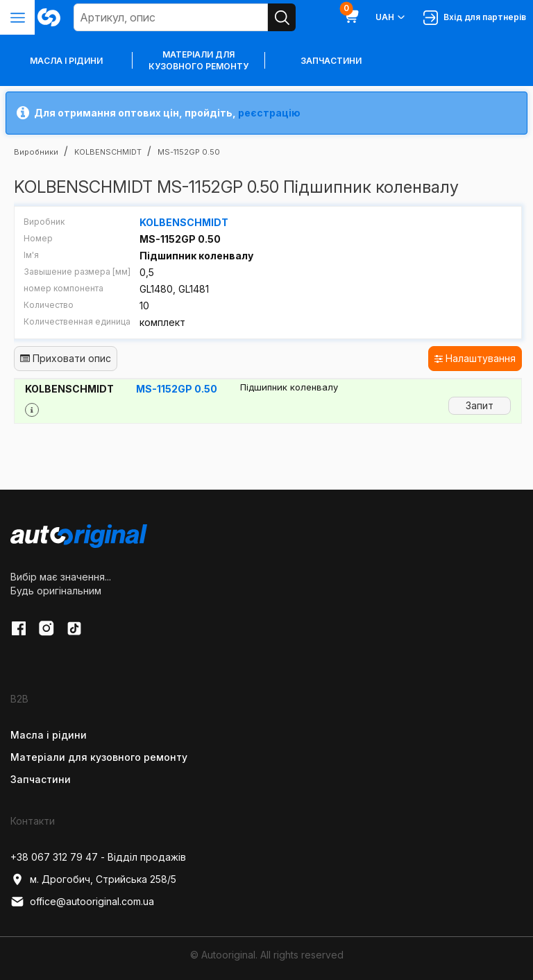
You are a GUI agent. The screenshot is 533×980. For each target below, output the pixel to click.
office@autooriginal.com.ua (82, 902)
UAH (391, 17)
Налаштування (475, 358)
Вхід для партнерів (475, 18)
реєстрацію (269, 113)
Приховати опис (66, 358)
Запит (480, 405)
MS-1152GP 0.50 (177, 389)
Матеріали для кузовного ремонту (198, 60)
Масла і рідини (49, 735)
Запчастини (331, 61)
